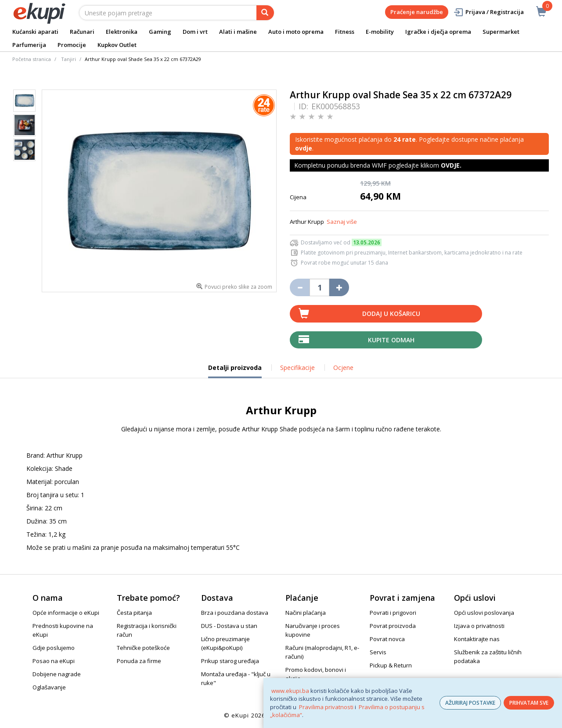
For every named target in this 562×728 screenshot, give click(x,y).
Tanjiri (68, 59)
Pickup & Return (391, 665)
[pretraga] (265, 13)
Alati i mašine (238, 32)
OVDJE (450, 165)
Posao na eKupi (54, 661)
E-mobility (380, 32)
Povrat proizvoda (393, 626)
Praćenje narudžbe (417, 12)
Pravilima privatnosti (326, 707)
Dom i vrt (195, 32)
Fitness (345, 32)
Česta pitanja (134, 613)
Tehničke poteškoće (143, 648)
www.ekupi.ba (290, 691)
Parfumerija (29, 45)
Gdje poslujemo (54, 648)
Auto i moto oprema (296, 32)
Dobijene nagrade (57, 674)
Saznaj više (342, 222)
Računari (82, 32)
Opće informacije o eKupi (66, 613)
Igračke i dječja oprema (438, 32)
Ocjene (343, 368)
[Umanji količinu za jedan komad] (300, 287)
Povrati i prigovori (393, 613)
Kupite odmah (391, 340)
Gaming (160, 32)
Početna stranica (32, 59)
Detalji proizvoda (235, 371)
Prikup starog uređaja (230, 661)
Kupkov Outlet (117, 45)
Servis (378, 652)
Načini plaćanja (306, 613)
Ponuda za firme (139, 661)
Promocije (72, 45)
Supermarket (501, 32)
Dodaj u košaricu (391, 314)
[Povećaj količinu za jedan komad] (339, 287)
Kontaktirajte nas (477, 639)
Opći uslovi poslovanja (484, 613)
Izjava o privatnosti (479, 626)
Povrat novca (387, 639)
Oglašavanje (49, 687)
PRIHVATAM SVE (529, 703)
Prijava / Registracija (488, 12)
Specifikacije (297, 368)
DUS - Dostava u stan (229, 626)
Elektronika (122, 32)
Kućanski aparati (35, 32)
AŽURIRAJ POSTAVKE (470, 703)
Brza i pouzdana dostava (235, 613)
